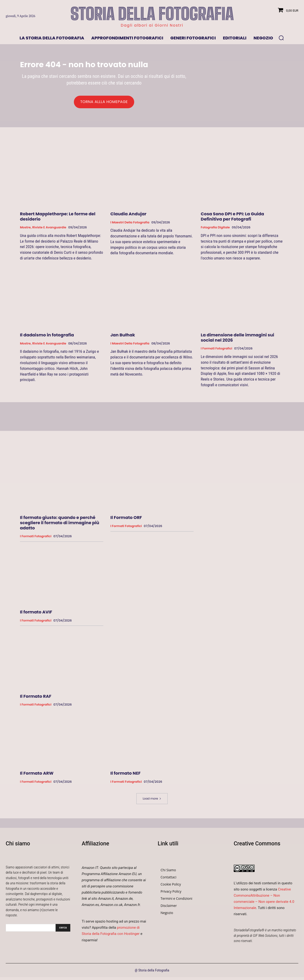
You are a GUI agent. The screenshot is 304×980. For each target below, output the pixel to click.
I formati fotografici (216, 352)
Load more (152, 801)
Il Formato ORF (126, 521)
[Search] (63, 931)
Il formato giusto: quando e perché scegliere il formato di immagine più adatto (60, 526)
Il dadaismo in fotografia (47, 338)
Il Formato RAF (36, 699)
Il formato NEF (126, 776)
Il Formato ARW (37, 776)
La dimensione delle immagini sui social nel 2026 (237, 341)
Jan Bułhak (123, 338)
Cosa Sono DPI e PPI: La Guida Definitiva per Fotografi (232, 219)
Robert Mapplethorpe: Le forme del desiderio (58, 219)
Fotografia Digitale (215, 231)
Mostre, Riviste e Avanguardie (43, 231)
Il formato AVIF (36, 615)
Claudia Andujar (128, 217)
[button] (281, 38)
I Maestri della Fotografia (130, 225)
